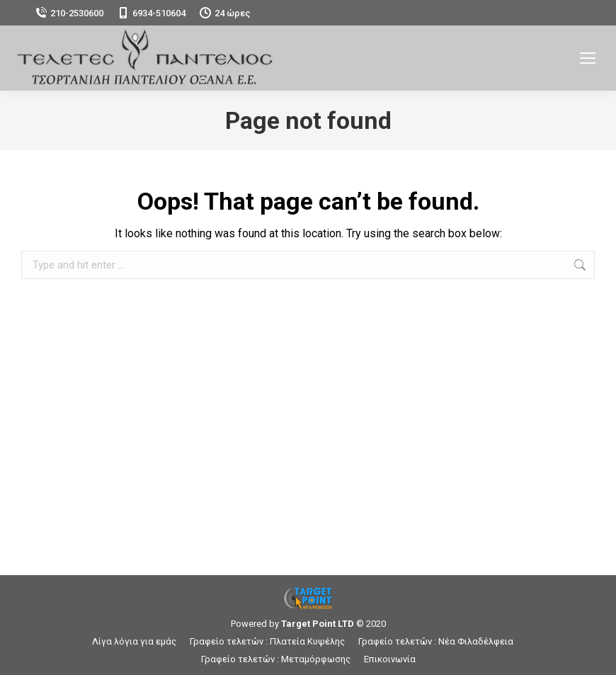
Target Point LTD (318, 624)
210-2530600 (69, 13)
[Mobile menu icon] (588, 58)
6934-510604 (152, 13)
